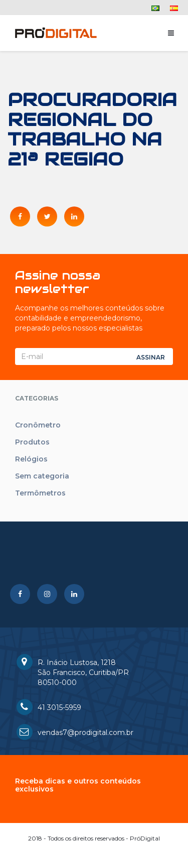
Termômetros (40, 493)
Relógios (31, 459)
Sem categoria (42, 476)
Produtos (32, 442)
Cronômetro (38, 425)
